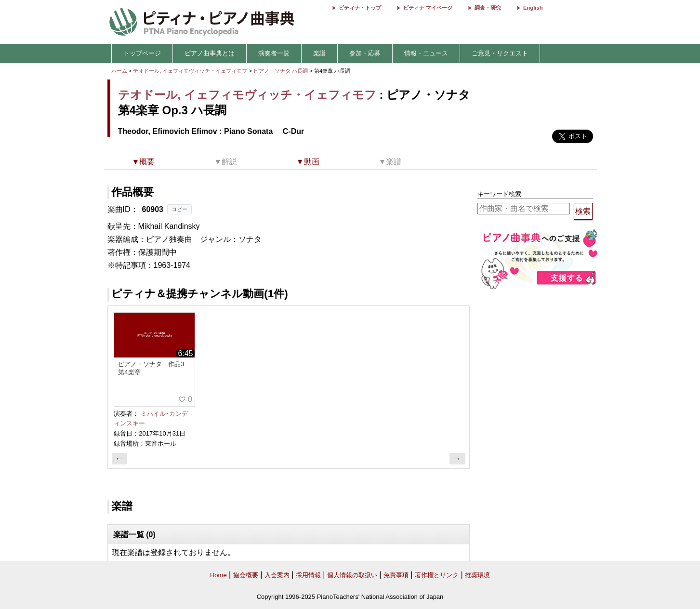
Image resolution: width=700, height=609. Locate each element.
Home (218, 575)
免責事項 (396, 575)
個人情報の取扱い (352, 575)
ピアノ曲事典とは (210, 53)
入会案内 (277, 575)
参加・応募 (365, 53)
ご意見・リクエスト (500, 53)
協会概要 (246, 575)
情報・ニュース (426, 53)
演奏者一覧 (274, 53)
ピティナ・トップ (360, 8)
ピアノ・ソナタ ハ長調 (281, 71)
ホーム (119, 71)
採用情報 (308, 575)
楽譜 (319, 53)
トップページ (142, 53)
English (533, 8)
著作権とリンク (437, 575)
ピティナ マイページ (428, 8)
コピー (179, 209)
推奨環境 (477, 575)
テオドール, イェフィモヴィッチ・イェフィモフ (190, 71)
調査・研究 (488, 8)
